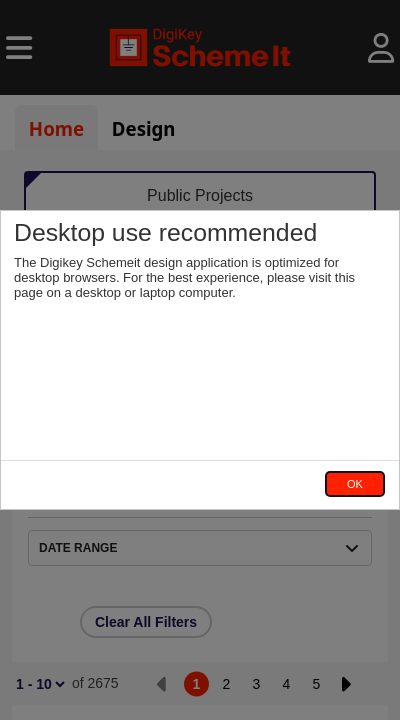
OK (355, 484)
